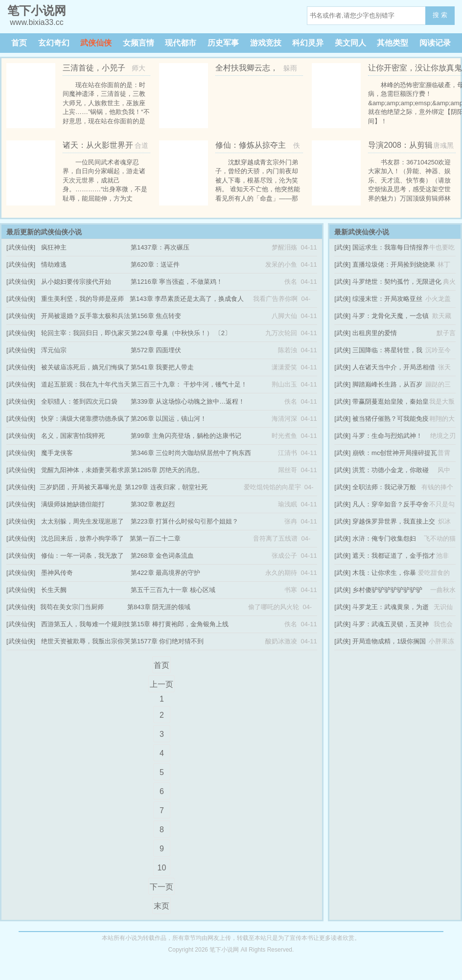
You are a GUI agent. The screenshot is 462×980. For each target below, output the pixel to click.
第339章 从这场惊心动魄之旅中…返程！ (188, 401)
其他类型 (393, 43)
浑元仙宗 (54, 350)
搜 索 (440, 15)
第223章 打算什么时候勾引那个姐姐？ (185, 521)
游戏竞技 (266, 43)
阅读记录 (435, 43)
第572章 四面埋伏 (156, 350)
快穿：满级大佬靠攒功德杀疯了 (86, 419)
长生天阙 (54, 590)
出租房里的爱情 (375, 333)
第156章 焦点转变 (156, 316)
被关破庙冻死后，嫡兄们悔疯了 (86, 367)
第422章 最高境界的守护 (165, 573)
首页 (19, 43)
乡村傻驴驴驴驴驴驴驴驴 (387, 590)
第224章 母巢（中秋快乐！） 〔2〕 (181, 333)
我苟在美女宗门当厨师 (72, 607)
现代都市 (181, 43)
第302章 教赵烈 (153, 504)
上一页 (162, 684)
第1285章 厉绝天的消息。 (167, 470)
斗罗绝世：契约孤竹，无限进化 (397, 282)
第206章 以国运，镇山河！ (169, 419)
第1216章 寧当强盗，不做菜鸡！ (177, 282)
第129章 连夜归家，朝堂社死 (166, 487)
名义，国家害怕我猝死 (73, 436)
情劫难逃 (54, 264)
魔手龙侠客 (57, 453)
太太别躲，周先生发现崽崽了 (82, 521)
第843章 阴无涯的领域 (159, 607)
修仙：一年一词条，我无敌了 (82, 556)
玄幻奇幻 (54, 43)
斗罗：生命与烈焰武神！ (387, 436)
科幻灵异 (308, 43)
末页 (162, 906)
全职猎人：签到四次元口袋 (79, 401)
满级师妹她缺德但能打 (73, 504)
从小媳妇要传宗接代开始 (76, 282)
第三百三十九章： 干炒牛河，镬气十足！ (189, 384)
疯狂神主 (54, 247)
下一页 (162, 887)
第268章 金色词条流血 (162, 556)
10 (162, 868)
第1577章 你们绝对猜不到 (167, 641)
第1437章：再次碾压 (160, 247)
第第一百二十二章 (155, 538)
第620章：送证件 (155, 264)
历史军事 (223, 43)
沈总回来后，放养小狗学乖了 (82, 538)
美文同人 (350, 43)
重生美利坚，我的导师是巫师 (82, 299)
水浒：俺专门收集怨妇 (384, 538)
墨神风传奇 (57, 573)
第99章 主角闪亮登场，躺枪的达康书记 (186, 436)
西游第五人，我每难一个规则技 (86, 624)
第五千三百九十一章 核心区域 (173, 590)
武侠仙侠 (96, 43)
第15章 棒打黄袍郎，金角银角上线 (180, 624)
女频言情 (139, 43)
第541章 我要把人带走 (162, 367)
